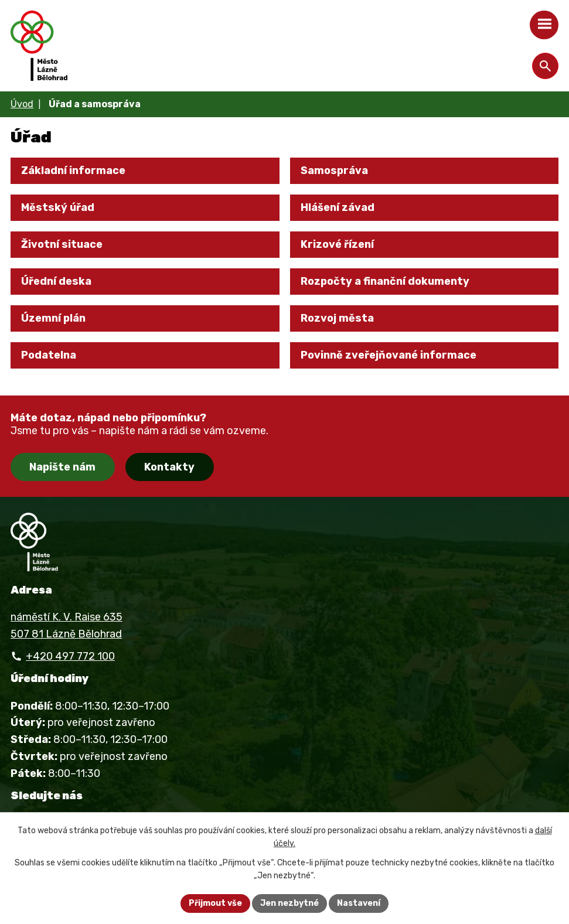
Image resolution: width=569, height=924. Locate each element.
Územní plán (53, 318)
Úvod (22, 104)
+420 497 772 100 (70, 656)
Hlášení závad (338, 207)
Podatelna (49, 355)
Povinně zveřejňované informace (389, 355)
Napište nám (62, 467)
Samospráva (334, 171)
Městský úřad (58, 207)
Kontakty (169, 467)
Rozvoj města (337, 318)
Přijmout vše (215, 903)
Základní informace (73, 171)
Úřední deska (56, 281)
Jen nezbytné (289, 903)
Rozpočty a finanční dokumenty (385, 281)
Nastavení (359, 903)
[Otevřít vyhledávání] (545, 66)
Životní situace (62, 244)
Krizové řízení (337, 244)
